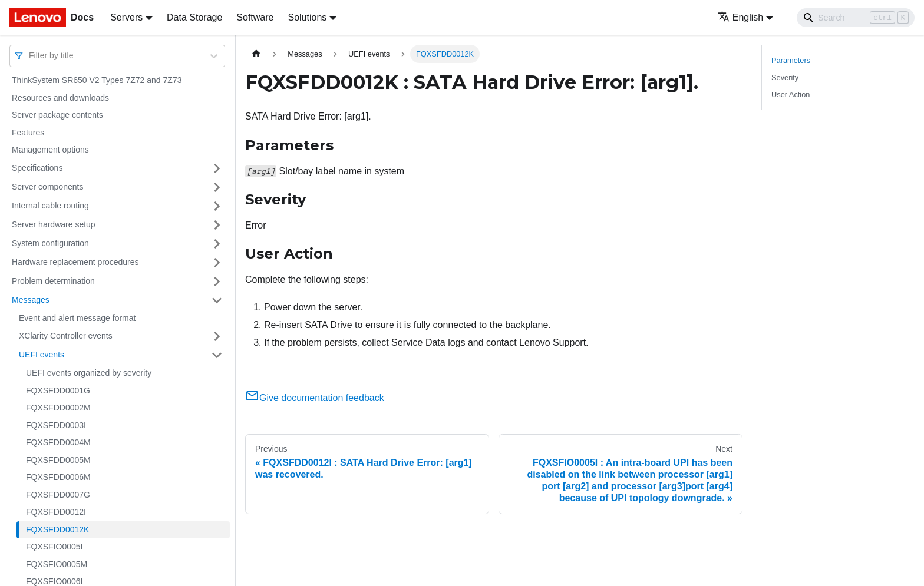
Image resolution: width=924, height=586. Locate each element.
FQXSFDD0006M (58, 477)
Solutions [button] (307, 17)
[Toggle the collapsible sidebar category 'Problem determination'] (217, 282)
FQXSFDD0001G (58, 390)
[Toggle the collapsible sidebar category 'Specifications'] (217, 168)
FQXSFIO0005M (57, 564)
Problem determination (53, 281)
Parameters (791, 60)
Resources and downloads (60, 98)
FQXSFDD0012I (56, 512)
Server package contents (57, 115)
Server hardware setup (54, 224)
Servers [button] (126, 17)
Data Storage (194, 17)
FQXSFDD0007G (58, 495)
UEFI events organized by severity (89, 373)
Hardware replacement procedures (75, 262)
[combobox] (30, 56)
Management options (50, 150)
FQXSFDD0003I (56, 425)
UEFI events (42, 355)
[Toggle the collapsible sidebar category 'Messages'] (217, 300)
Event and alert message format (77, 318)
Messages (31, 300)
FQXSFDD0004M (58, 442)
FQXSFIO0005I (54, 547)
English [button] (740, 17)
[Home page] (256, 54)
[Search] (856, 18)
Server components (47, 187)
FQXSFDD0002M (58, 408)
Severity (785, 77)
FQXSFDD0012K (57, 529)
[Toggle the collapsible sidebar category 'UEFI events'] (217, 355)
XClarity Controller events (66, 336)
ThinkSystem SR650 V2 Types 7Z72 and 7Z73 (97, 80)
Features (28, 133)
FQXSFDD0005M (58, 460)
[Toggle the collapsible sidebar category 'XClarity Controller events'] (217, 336)
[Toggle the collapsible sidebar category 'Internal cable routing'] (217, 206)
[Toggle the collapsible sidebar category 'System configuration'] (217, 244)
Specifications (37, 168)
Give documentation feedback (315, 398)
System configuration (50, 243)
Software (255, 17)
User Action (791, 95)
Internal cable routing (50, 206)
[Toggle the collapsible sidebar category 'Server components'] (217, 187)
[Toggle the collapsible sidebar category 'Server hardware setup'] (217, 225)
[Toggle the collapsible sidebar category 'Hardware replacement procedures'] (217, 263)
